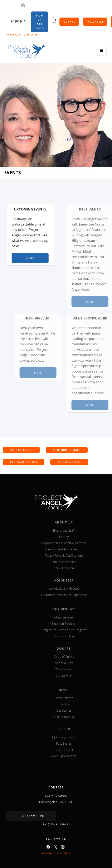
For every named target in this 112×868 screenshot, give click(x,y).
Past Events (76, 743)
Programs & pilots (24, 462)
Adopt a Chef (76, 663)
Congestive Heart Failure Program (76, 630)
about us (76, 522)
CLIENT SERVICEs (21, 450)
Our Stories (76, 710)
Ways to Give (76, 669)
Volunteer (95, 22)
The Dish (76, 704)
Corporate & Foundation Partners (76, 543)
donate (69, 22)
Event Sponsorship (76, 756)
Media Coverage (76, 717)
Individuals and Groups (76, 589)
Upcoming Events (76, 737)
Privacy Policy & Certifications (76, 556)
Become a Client (76, 636)
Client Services (76, 617)
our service (76, 609)
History (76, 537)
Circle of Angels (76, 657)
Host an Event (76, 750)
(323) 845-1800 (59, 824)
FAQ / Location (76, 568)
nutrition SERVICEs (67, 450)
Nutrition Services (76, 624)
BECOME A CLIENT (69, 462)
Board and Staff (76, 530)
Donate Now (76, 675)
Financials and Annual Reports (76, 549)
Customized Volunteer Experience (76, 595)
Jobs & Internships (76, 562)
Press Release (76, 698)
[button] (18, 21)
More (30, 258)
